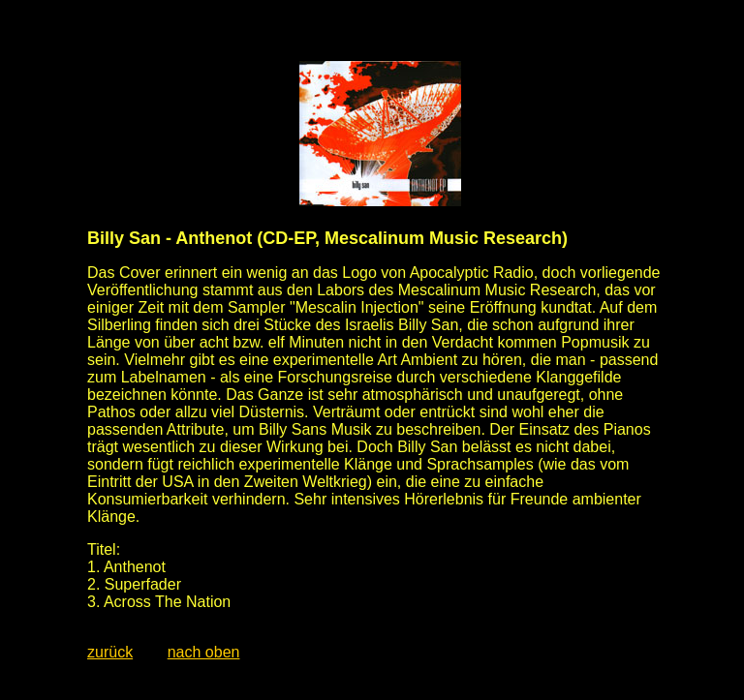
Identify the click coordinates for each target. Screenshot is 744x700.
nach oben (204, 652)
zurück (110, 652)
